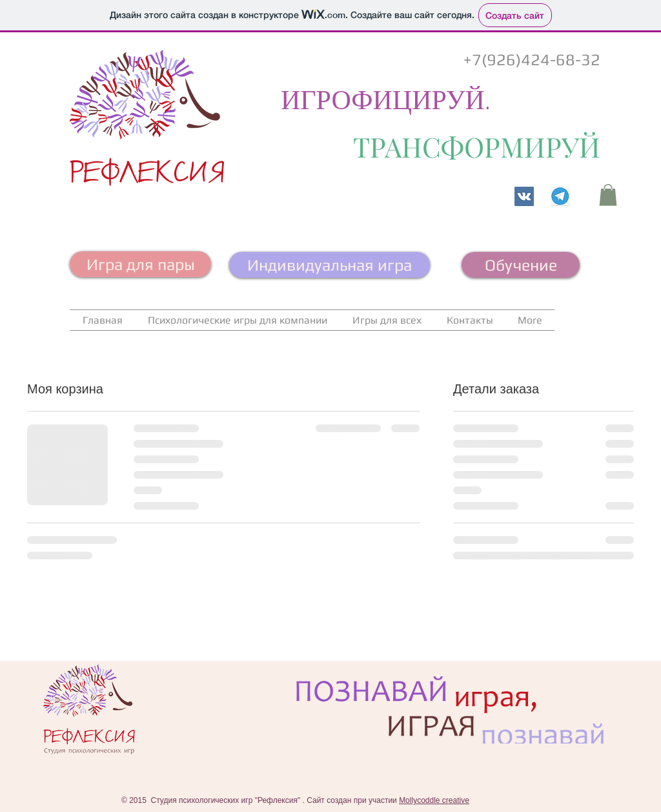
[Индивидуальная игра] (330, 265)
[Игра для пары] (140, 264)
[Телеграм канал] (560, 196)
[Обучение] (521, 265)
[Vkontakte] (524, 196)
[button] (608, 195)
